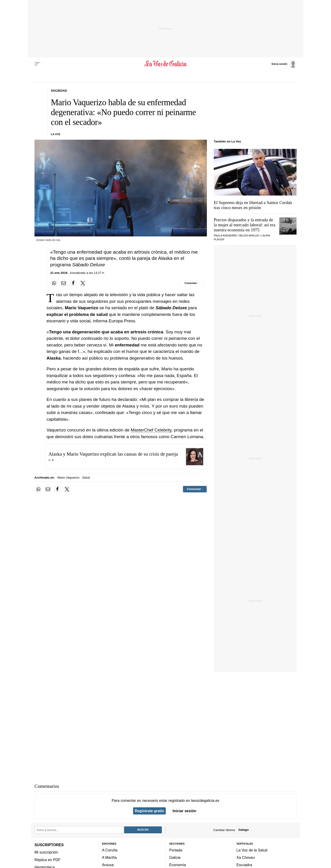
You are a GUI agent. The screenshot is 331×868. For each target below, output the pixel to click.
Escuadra (244, 865)
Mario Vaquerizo (68, 478)
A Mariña (109, 857)
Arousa (108, 865)
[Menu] (37, 64)
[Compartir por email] (64, 283)
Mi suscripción (46, 852)
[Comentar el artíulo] (191, 283)
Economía (178, 865)
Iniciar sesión (184, 811)
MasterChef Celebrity (151, 430)
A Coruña (110, 850)
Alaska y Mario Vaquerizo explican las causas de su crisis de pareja (113, 454)
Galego (244, 830)
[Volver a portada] (166, 64)
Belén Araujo (249, 235)
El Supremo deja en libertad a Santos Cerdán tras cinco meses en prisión (253, 205)
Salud (86, 478)
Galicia (175, 857)
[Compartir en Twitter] (83, 283)
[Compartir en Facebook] (73, 283)
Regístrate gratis (149, 811)
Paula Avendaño (225, 235)
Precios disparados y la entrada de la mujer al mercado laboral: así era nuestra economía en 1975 (245, 225)
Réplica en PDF (47, 859)
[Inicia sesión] (284, 64)
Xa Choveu (246, 857)
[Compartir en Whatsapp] (54, 283)
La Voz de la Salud (252, 850)
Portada (176, 850)
